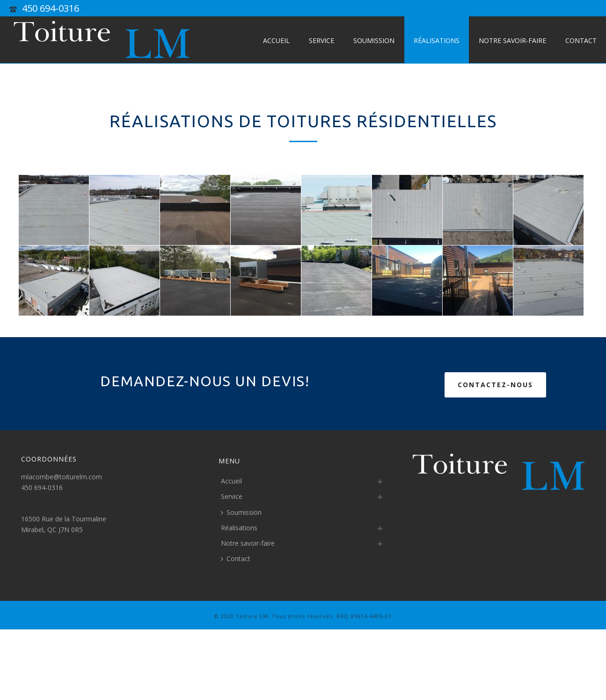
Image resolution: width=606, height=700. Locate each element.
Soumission (374, 40)
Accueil (276, 40)
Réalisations (437, 40)
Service (321, 40)
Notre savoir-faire (512, 40)
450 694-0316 (51, 8)
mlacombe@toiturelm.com (62, 477)
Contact (581, 40)
